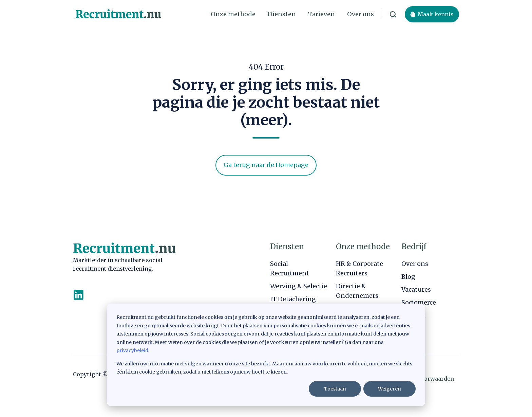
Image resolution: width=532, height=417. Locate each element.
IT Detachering (293, 299)
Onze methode (233, 14)
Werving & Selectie (299, 286)
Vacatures (416, 289)
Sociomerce (419, 302)
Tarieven (321, 14)
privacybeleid (132, 350)
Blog (408, 277)
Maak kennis (432, 14)
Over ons (360, 14)
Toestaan (335, 389)
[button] (393, 14)
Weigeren (389, 389)
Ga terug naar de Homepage (266, 165)
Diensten (282, 14)
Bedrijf (414, 247)
